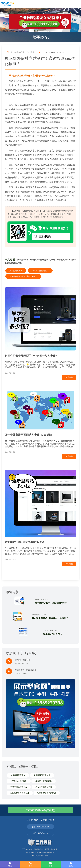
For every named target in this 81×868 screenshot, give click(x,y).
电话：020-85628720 (40, 827)
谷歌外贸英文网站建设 (47, 793)
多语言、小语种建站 (44, 781)
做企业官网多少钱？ (53, 634)
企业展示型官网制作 (42, 775)
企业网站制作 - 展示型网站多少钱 (25, 542)
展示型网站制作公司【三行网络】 (23, 276)
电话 (30, 864)
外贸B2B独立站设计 (19, 781)
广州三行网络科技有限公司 (45, 853)
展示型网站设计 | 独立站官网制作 (51, 603)
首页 (10, 864)
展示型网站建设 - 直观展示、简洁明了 (50, 618)
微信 (51, 864)
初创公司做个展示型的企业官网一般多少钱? (31, 356)
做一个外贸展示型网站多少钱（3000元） (29, 435)
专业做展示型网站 (18, 775)
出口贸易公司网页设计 (20, 793)
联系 (71, 864)
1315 (43, 52)
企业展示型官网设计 (40, 271)
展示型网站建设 (16, 271)
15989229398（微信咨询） (40, 810)
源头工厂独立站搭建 (44, 787)
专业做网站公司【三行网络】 (22, 52)
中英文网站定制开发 (19, 787)
